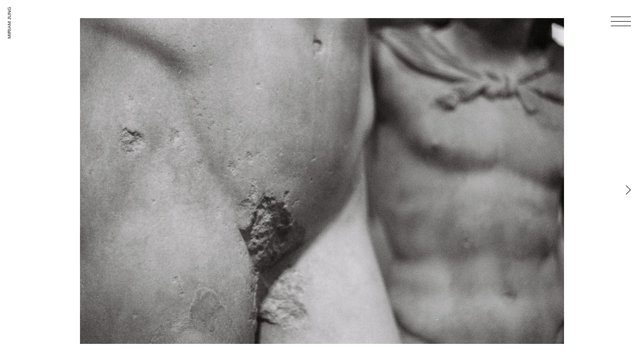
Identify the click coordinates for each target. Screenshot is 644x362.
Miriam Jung (9, 23)
